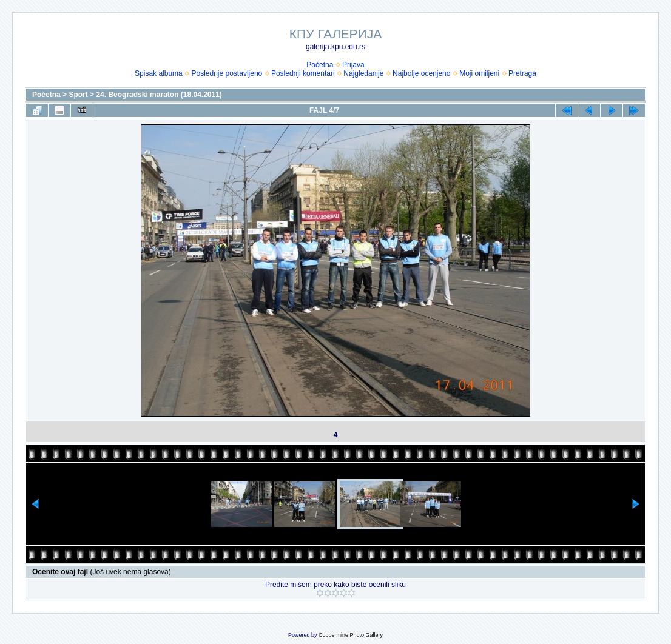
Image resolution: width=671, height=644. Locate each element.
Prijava (353, 65)
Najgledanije (363, 73)
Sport (78, 95)
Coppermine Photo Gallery (351, 635)
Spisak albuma (159, 73)
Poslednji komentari (303, 73)
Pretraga (522, 73)
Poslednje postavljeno (227, 73)
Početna (320, 65)
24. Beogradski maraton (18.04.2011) (159, 95)
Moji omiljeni (479, 73)
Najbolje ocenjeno (421, 73)
